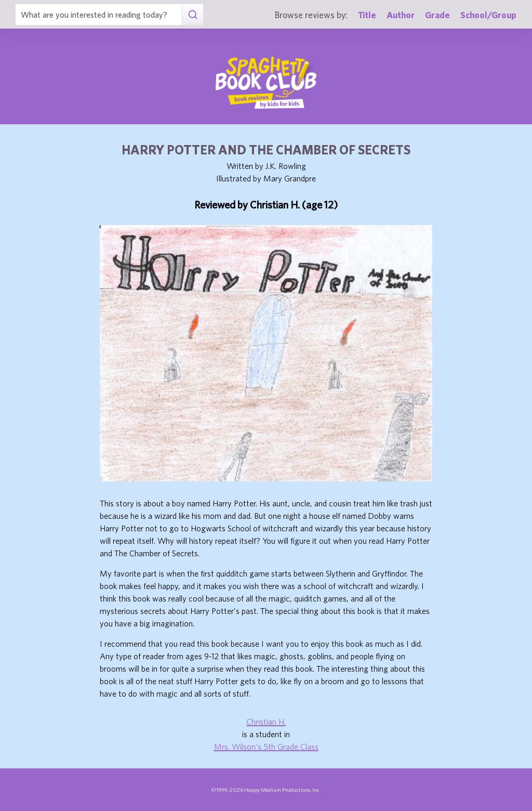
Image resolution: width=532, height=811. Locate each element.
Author (401, 15)
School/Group (488, 15)
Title (367, 15)
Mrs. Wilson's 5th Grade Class (266, 747)
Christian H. (266, 722)
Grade (437, 15)
